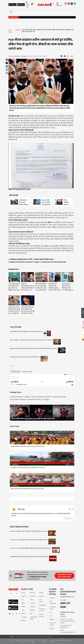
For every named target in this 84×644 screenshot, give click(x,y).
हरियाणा (33, 593)
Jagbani (52, 598)
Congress (26, 397)
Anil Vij (34, 397)
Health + (42, 596)
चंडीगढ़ (23, 614)
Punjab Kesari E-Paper (38, 577)
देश (22, 600)
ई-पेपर (23, 593)
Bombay (38, 637)
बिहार (32, 600)
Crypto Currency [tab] (27, 372)
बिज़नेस (32, 610)
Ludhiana (33, 637)
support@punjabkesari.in (68, 632)
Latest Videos (15, 426)
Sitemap (40, 640)
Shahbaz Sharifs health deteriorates (53, 262)
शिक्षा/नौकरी (42, 605)
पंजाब (23, 610)
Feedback (18, 640)
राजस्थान (33, 607)
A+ (72, 56)
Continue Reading (68, 518)
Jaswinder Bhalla (16, 397)
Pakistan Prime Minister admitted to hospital (24, 262)
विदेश (23, 603)
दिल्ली (23, 607)
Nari (51, 612)
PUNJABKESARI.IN (63, 640)
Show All (12, 366)
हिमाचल (24, 621)
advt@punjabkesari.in (67, 597)
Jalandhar (49, 637)
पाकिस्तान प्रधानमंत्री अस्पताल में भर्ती (20, 259)
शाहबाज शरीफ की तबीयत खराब (43, 259)
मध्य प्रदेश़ (33, 596)
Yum (51, 616)
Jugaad (52, 619)
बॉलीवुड (41, 593)
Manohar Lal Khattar (44, 397)
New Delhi (19, 637)
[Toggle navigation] (11, 12)
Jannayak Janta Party (34, 399)
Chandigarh (26, 637)
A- (68, 56)
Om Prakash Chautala (17, 399)
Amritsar (43, 637)
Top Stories (16, 327)
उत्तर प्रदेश (24, 617)
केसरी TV (24, 596)
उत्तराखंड (33, 603)
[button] (15, 413)
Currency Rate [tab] (15, 372)
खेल (31, 614)
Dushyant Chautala (59, 397)
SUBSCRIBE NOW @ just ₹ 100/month (64, 576)
